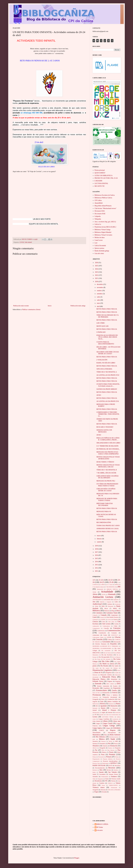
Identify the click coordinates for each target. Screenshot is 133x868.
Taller (94, 779)
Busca (118, 611)
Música (102, 739)
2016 (97, 555)
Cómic (116, 626)
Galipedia (98, 216)
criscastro (100, 830)
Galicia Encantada (100, 246)
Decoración (117, 642)
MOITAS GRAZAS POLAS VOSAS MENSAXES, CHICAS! (108, 466)
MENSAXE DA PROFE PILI (106, 481)
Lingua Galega (109, 726)
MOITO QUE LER (102, 326)
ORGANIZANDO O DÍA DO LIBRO (108, 443)
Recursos (112, 768)
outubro (99, 291)
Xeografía (95, 790)
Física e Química (112, 695)
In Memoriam (114, 708)
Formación (95, 697)
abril (98, 306)
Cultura (110, 640)
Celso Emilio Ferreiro (112, 617)
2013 (97, 565)
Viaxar (103, 785)
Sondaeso (114, 777)
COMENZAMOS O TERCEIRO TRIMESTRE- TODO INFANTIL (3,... (108, 414)
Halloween (95, 704)
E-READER (98, 181)
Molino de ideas (100, 238)
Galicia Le (98, 224)
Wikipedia (98, 219)
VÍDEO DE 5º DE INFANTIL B (107, 470)
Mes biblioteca (101, 737)
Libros (105, 721)
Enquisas (118, 681)
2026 (97, 263)
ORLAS (95, 748)
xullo (99, 297)
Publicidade (105, 763)
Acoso (94, 592)
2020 (97, 282)
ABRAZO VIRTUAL (112, 589)
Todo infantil (28, 242)
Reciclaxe (118, 766)
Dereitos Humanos (101, 644)
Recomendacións (100, 768)
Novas (116, 744)
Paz (96, 750)
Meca (106, 735)
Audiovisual (97, 604)
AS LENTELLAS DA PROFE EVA (108, 401)
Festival (115, 693)
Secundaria (102, 774)
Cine (104, 622)
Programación (96, 759)
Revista (109, 770)
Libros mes (117, 721)
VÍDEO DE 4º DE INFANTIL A (107, 372)
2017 (97, 552)
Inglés (104, 712)
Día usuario (106, 668)
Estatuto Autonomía (103, 686)
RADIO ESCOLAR (99, 765)
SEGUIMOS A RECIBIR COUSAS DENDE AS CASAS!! (108, 353)
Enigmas (110, 681)
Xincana (103, 790)
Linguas (108, 728)
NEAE (110, 741)
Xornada (104, 792)
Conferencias (101, 631)
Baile (103, 606)
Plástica (104, 752)
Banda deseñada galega (102, 251)
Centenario (95, 620)
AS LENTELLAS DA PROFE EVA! (108, 375)
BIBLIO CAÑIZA (103, 824)
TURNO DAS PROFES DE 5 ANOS (108, 526)
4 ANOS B (95, 585)
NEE (116, 741)
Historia (103, 704)
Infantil (95, 710)
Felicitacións (106, 693)
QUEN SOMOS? (100, 173)
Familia (115, 690)
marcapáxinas (112, 733)
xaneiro (99, 542)
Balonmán (111, 606)
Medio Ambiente (115, 735)
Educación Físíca (109, 677)
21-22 (101, 580)
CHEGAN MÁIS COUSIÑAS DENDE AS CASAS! (106, 490)
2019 (97, 546)
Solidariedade (105, 777)
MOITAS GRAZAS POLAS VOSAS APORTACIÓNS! (108, 458)
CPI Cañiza (98, 200)
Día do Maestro (116, 657)
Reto (101, 770)
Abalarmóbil (100, 589)
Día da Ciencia (107, 653)
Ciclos (109, 620)
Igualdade (104, 706)
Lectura (95, 717)
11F (94, 580)
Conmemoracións (114, 630)
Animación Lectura (103, 597)
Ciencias (95, 622)
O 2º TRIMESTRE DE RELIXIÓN (107, 446)
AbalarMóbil (99, 203)
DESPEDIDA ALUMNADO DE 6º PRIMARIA (105, 646)
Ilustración (114, 706)
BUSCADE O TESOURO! (105, 427)
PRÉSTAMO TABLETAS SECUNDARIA (105, 504)
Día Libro (106, 661)
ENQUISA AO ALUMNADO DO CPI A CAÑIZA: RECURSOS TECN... (107, 337)
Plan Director (111, 750)
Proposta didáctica (108, 759)
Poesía (111, 752)
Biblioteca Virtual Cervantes (103, 235)
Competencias (96, 628)
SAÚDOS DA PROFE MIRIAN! (107, 389)
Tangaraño (100, 779)
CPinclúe (118, 637)
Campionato (114, 615)
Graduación (111, 699)
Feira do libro (96, 693)
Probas (117, 757)
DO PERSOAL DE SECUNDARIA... (108, 449)
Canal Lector (99, 240)
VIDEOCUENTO (113, 785)
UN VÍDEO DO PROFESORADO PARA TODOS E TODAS (107, 485)
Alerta (95, 594)
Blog (113, 611)
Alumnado (112, 594)
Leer (96, 243)
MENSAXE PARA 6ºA (104, 512)
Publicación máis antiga (78, 306)
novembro (100, 287)
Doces (119, 670)
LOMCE (101, 730)
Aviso (97, 606)
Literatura (117, 728)
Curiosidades (106, 642)
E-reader (116, 673)
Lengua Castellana (104, 719)
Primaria (109, 757)
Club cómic (111, 622)
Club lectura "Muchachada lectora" (106, 208)
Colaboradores (106, 626)
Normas (95, 744)
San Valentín (113, 772)
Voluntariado (114, 788)
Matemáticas (97, 735)
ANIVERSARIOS (97, 600)
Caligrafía (95, 615)
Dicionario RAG (100, 211)
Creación (99, 639)
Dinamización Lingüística (102, 670)
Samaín (101, 772)
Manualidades (97, 733)
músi (94, 739)
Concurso (117, 628)
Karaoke (101, 715)
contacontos (96, 635)
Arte (94, 602)
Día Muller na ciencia (107, 664)
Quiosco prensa (99, 248)
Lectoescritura (115, 715)
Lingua (98, 724)
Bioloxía (107, 611)
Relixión (95, 770)
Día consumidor (106, 650)
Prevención (101, 757)
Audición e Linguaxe (105, 602)
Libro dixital (96, 721)
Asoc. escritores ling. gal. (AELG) (105, 222)
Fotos (103, 699)
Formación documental (110, 697)
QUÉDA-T (114, 763)
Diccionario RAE (100, 214)
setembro (100, 294)
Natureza (103, 741)
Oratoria (105, 746)
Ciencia (115, 620)
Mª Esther (100, 827)
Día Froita (98, 659)
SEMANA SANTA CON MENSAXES (104, 431)
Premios (112, 754)
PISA (103, 750)
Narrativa (95, 741)
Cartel (94, 617)
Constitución (102, 633)
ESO (119, 684)
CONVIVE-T (114, 635)
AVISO (99, 395)
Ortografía (102, 748)
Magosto (113, 730)
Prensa (94, 757)
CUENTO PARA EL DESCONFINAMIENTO (105, 343)
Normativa (102, 744)
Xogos (96, 792)
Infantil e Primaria (109, 710)
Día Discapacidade (104, 657)
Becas (106, 608)
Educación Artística (106, 675)
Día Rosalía (104, 666)
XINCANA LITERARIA (104, 369)
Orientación (114, 746)
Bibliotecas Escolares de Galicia (105, 195)
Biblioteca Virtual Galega (103, 230)
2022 (97, 275)
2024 (97, 269)
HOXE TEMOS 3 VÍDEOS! (105, 462)
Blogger (77, 858)
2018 (97, 549)
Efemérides (114, 679)
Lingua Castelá (108, 723)
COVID (22, 242)
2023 (97, 272)
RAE (111, 766)
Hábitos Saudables (113, 702)
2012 (97, 568)
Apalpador (116, 600)
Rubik (94, 772)
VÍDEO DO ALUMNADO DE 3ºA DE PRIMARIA (107, 316)
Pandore (110, 748)
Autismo (110, 604)
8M (119, 587)
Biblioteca (96, 611)
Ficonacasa (97, 695)
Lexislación (115, 719)
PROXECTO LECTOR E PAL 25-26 (106, 178)
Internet (110, 712)
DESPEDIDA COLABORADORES (102, 648)
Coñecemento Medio (98, 637)
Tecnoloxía (98, 781)
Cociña (116, 624)
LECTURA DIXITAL (101, 183)
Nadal (113, 739)
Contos (105, 635)
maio (99, 303)
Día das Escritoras (107, 655)
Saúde (94, 774)
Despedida (113, 644)
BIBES (115, 608)
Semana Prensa (113, 774)
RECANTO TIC (100, 186)
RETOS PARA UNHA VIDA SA (107, 309)
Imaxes (103, 708)
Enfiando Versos (98, 681)
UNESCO (110, 783)
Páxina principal (100, 170)
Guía (102, 702)
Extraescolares (102, 690)
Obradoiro (96, 746)
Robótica (116, 770)
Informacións (96, 712)
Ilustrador (95, 708)
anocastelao (107, 600)
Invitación (118, 712)
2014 (97, 562)
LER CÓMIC (101, 323)
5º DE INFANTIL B (111, 587)
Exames (115, 686)
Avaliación (118, 604)
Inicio (50, 306)
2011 (97, 571)
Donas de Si (98, 673)
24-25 (102, 582)
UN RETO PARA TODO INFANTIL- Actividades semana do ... (108, 385)
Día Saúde (115, 666)
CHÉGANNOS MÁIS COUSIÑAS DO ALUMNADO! (107, 477)
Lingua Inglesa (97, 728)
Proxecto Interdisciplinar (110, 761)
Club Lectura (106, 624)
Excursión (96, 688)
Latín (107, 715)
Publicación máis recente (21, 306)
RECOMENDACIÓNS (104, 522)
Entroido (98, 684)
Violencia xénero (99, 787)
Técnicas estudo (116, 779)
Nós (109, 744)
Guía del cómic (99, 253)
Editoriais (95, 675)
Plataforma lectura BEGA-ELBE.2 (105, 227)
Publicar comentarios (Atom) (31, 310)
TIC (106, 781)
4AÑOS (116, 585)
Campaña (104, 615)
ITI (95, 715)
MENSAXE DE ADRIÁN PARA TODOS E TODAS (107, 500)
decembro (100, 284)
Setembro (95, 777)
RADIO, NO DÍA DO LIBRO (106, 363)
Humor (118, 704)
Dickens (116, 668)
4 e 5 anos (110, 585)
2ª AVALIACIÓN (102, 360)
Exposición (117, 688)
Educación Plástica (99, 679)
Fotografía (95, 699)
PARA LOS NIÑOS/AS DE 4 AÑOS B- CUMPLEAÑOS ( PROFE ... (108, 439)
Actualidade (107, 592)
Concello (106, 628)
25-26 (111, 582)
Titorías (113, 781)
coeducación (96, 626)
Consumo (114, 633)
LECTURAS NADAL (108, 717)
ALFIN (104, 594)
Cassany (102, 617)
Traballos (102, 783)
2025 (97, 266)
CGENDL (103, 620)
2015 (97, 558)
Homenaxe (111, 704)
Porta (103, 755)
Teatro (107, 779)
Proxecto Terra (96, 763)
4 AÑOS (103, 585)
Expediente (107, 688)
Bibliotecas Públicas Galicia (103, 198)
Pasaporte (118, 748)
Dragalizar (109, 673)
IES (97, 706)
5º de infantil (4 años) (98, 587)
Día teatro (96, 668)
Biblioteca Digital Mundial (103, 232)
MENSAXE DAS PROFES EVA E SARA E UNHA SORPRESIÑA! (108, 453)
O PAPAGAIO (101, 332)
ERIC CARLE (110, 684)
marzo (99, 536)
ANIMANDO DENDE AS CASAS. (108, 529)
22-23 (110, 580)
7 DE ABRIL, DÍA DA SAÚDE (106, 473)
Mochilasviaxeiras (114, 737)
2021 (97, 278)
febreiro (99, 539)
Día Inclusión (107, 659)
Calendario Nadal (112, 613)
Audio (116, 602)
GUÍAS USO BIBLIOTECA (104, 176)
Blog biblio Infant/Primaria (103, 206)
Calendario (99, 613)
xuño (99, 300)
